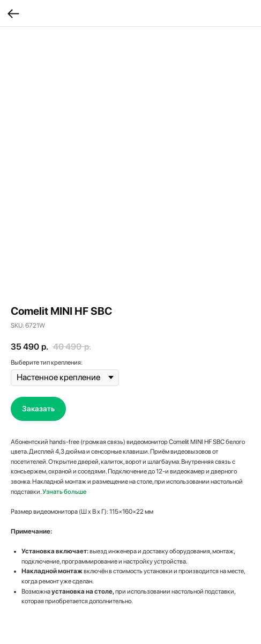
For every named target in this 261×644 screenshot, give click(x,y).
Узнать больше (64, 492)
